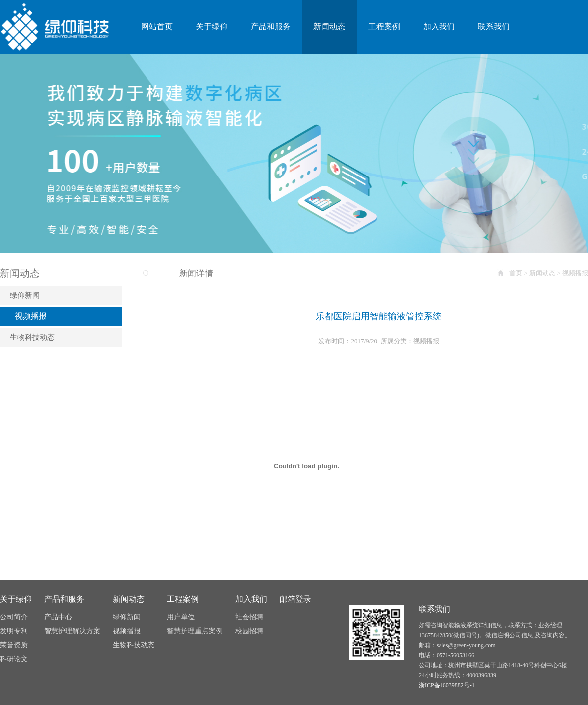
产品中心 (58, 617)
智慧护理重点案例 (195, 631)
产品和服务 (271, 27)
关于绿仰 (212, 27)
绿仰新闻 (25, 295)
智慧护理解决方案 (72, 631)
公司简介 (14, 617)
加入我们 (439, 27)
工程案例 (384, 27)
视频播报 (31, 316)
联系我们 (494, 27)
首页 (516, 273)
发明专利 (14, 631)
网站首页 (157, 27)
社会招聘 (249, 617)
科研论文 (14, 659)
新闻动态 (329, 27)
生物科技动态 (32, 337)
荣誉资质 (14, 645)
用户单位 (181, 617)
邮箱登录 (295, 599)
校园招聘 (249, 631)
